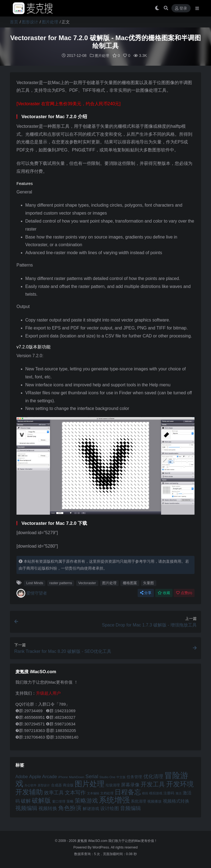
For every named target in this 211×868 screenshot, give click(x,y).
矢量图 (148, 583)
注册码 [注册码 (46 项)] (169, 793)
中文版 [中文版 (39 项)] (121, 777)
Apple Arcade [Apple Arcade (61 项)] (43, 776)
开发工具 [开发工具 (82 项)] (153, 784)
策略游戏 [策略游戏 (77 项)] (86, 800)
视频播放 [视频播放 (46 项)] (154, 801)
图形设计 (30, 22)
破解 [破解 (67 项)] (26, 801)
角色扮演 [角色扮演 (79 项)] (70, 808)
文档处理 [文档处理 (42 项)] (107, 793)
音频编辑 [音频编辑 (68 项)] (131, 808)
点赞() (184, 593)
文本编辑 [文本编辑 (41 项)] (93, 793)
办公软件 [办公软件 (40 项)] (30, 785)
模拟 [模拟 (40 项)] (145, 793)
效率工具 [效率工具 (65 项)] (54, 792)
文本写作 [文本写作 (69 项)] (75, 792)
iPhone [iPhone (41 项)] (63, 777)
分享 (146, 593)
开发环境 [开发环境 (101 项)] (180, 784)
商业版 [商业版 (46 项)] (68, 785)
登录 (181, 8)
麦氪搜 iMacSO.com (93, 841)
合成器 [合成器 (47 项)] (56, 785)
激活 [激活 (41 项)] (179, 793)
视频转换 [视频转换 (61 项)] (48, 808)
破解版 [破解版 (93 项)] (41, 800)
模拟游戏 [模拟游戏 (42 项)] (156, 793)
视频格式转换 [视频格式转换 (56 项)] (176, 801)
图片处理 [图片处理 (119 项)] (90, 784)
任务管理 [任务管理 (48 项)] (134, 777)
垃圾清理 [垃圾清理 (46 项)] (113, 785)
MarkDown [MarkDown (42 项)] (77, 777)
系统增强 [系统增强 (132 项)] (114, 800)
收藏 (164, 593)
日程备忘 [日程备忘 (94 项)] (128, 792)
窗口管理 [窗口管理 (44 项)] (59, 801)
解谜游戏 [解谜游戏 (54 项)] (91, 808)
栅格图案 (130, 583)
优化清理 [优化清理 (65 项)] (153, 776)
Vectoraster (87, 583)
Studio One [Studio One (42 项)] (107, 777)
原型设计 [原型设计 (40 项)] (44, 785)
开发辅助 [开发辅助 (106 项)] (29, 792)
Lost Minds (35, 583)
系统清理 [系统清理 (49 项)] (138, 801)
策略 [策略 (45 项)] (70, 801)
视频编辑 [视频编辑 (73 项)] (26, 808)
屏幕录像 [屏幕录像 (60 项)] (130, 785)
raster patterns (61, 583)
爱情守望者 (32, 593)
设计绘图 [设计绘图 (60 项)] (110, 808)
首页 (14, 22)
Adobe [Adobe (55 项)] (22, 776)
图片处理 (50, 22)
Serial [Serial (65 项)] (92, 776)
